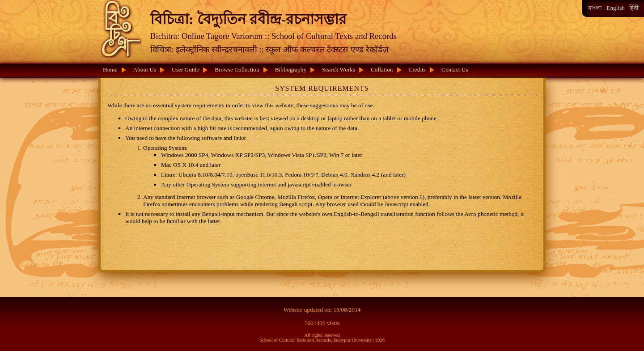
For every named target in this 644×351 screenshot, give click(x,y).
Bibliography (291, 70)
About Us (145, 70)
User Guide (185, 70)
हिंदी (634, 8)
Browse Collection (237, 70)
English (616, 8)
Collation (382, 70)
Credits (417, 70)
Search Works (339, 70)
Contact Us (455, 70)
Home (110, 70)
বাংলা (595, 8)
